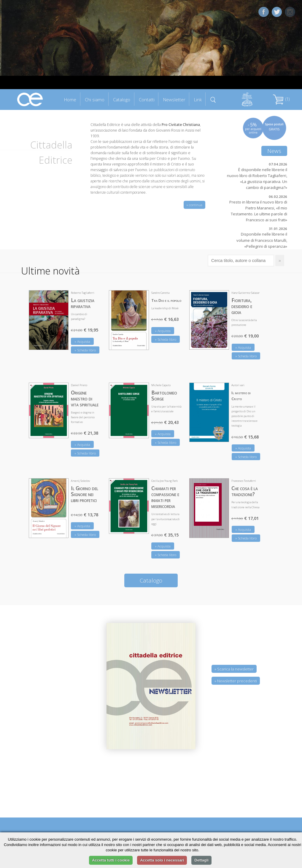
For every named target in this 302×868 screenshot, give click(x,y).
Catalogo (122, 100)
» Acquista (82, 341)
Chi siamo (95, 100)
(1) (281, 99)
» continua (194, 205)
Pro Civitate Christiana (181, 125)
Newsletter (174, 100)
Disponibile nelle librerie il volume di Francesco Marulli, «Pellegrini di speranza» (262, 240)
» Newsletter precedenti (236, 681)
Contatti (147, 100)
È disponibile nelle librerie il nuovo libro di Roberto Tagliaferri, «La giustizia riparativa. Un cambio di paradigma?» (257, 179)
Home (70, 100)
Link (198, 100)
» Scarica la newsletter (234, 669)
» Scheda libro (85, 350)
